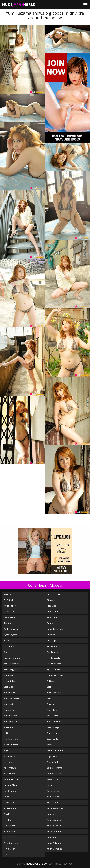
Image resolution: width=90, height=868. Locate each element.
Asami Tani (9, 612)
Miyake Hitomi (11, 745)
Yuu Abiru (52, 837)
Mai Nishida (9, 693)
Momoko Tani (10, 756)
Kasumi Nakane (11, 681)
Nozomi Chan (10, 785)
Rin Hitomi (9, 820)
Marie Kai (8, 704)
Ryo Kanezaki (53, 658)
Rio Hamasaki (53, 594)
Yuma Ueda (53, 814)
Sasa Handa (52, 739)
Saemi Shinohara (55, 675)
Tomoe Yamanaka (56, 774)
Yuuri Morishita (54, 849)
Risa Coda (52, 606)
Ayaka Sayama (11, 635)
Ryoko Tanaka (54, 669)
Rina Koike (9, 837)
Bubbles (8, 640)
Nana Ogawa (10, 768)
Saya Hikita (52, 756)
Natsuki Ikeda (10, 774)
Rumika (51, 623)
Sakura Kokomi (54, 693)
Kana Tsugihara (11, 669)
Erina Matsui (10, 646)
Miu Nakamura (11, 739)
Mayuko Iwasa (10, 710)
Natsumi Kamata (12, 779)
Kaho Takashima (12, 664)
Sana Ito (51, 704)
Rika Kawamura (11, 814)
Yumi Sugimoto (54, 820)
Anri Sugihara (10, 606)
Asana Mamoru (11, 617)
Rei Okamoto (10, 791)
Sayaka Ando (53, 762)
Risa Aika (51, 600)
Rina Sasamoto (11, 843)
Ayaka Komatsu (11, 629)
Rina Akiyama (10, 831)
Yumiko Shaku (54, 826)
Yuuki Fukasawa (55, 843)
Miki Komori (10, 727)
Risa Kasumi (53, 612)
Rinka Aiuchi (10, 849)
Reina (7, 797)
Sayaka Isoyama (54, 768)
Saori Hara (52, 710)
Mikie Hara (9, 733)
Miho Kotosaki (11, 716)
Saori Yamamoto (55, 721)
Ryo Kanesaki (53, 652)
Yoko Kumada (54, 791)
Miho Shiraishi (11, 721)
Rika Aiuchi (9, 802)
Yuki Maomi (53, 802)
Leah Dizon (9, 687)
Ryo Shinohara (54, 664)
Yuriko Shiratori (55, 831)
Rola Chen (52, 617)
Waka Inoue (53, 779)
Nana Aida (9, 762)
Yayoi (50, 785)
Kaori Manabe (10, 675)
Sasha (50, 745)
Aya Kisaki (8, 623)
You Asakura (53, 797)
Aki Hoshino (9, 594)
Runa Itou (52, 635)
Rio (5, 855)
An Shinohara (10, 600)
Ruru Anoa (52, 646)
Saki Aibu (51, 681)
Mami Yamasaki (11, 698)
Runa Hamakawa (55, 629)
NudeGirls (18, 4)
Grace (7, 652)
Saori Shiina (53, 716)
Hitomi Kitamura (12, 658)
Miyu (6, 750)
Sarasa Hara (53, 733)
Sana (49, 698)
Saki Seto (51, 687)
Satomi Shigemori (56, 750)
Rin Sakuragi (10, 826)
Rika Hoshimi (10, 808)
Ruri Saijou (52, 640)
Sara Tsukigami (54, 727)
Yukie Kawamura (55, 808)
